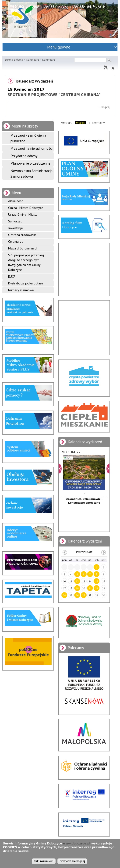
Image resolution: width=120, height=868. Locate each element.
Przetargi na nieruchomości (32, 148)
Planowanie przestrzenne (30, 163)
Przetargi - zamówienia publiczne (28, 138)
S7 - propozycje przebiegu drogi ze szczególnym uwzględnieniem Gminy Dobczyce (27, 262)
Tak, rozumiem (44, 861)
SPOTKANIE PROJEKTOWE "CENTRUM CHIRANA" (54, 95)
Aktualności (16, 201)
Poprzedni (60, 469)
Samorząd (15, 221)
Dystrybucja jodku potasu (26, 283)
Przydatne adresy (24, 156)
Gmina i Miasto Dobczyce (26, 208)
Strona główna (14, 60)
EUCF (12, 277)
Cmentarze (16, 242)
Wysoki (81, 123)
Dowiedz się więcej (72, 861)
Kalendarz (33, 60)
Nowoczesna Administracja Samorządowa (32, 173)
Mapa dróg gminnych (23, 248)
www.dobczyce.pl (77, 844)
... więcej (104, 107)
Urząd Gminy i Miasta (23, 214)
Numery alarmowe (21, 290)
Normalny (99, 123)
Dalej (108, 469)
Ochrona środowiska (22, 235)
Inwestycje (16, 228)
